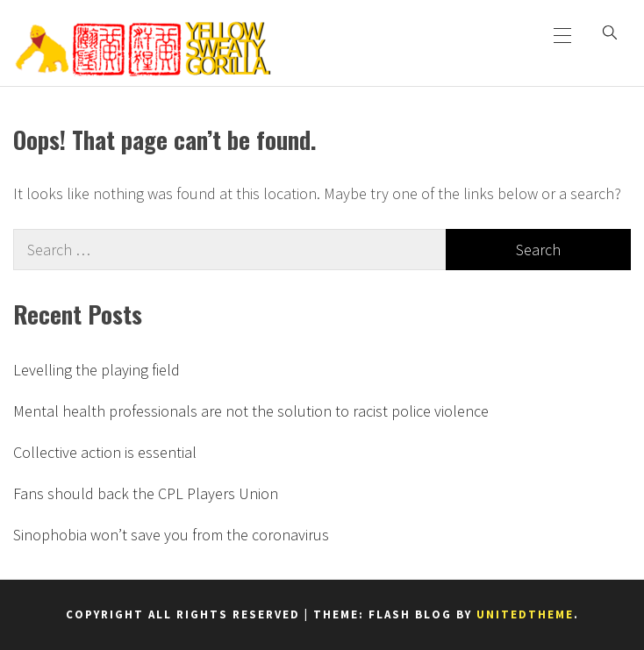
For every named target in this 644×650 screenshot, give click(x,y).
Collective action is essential (105, 452)
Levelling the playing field (97, 370)
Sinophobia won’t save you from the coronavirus (171, 535)
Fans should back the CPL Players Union (146, 493)
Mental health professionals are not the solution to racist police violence (251, 411)
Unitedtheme (525, 614)
